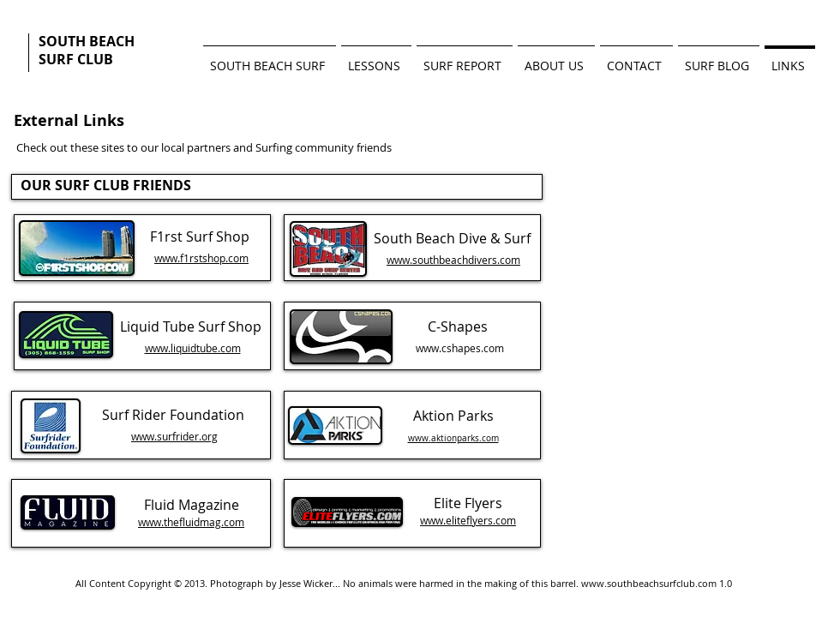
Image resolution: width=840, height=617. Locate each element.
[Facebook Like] (184, 120)
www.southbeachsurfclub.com (649, 583)
